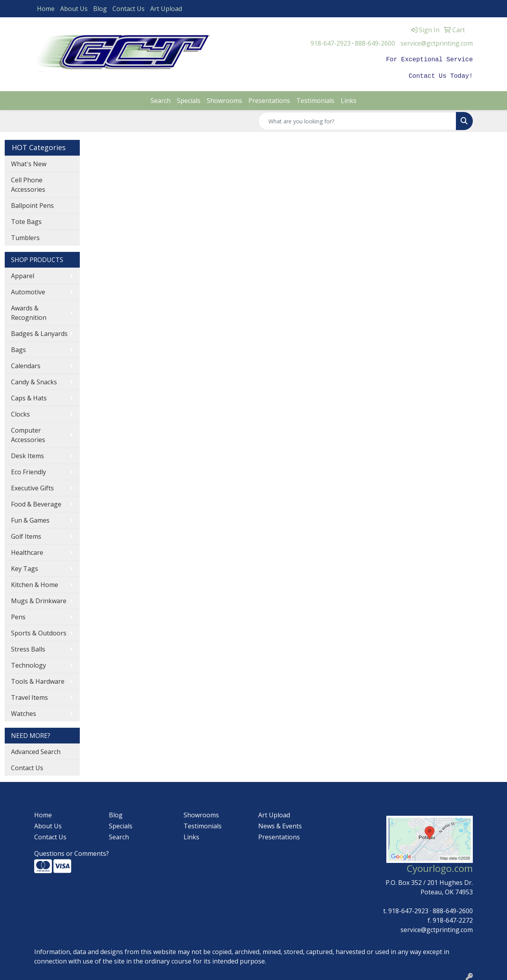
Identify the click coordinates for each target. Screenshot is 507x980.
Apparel (23, 274)
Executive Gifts (32, 486)
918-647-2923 (331, 43)
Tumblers (25, 236)
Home (46, 9)
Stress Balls (28, 648)
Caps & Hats (29, 396)
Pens (18, 615)
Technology (28, 664)
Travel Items (29, 696)
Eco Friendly (28, 470)
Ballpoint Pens (32, 204)
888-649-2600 (375, 43)
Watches (24, 712)
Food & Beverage (36, 503)
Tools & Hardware (38, 680)
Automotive (28, 290)
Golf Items (26, 535)
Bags (18, 348)
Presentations (269, 99)
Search (161, 99)
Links (349, 99)
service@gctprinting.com (437, 43)
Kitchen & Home (35, 583)
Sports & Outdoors (39, 631)
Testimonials (315, 99)
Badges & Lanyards (39, 332)
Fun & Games (30, 519)
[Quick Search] (357, 119)
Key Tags (25, 567)
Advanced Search (36, 750)
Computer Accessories (28, 433)
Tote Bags (26, 220)
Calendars (26, 364)
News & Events (280, 824)
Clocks (20, 413)
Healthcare (27, 551)
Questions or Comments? (72, 852)
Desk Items (28, 454)
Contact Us (129, 9)
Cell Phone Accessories (28, 183)
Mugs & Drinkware (39, 599)
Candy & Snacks (34, 380)
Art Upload (166, 9)
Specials (189, 99)
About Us (74, 9)
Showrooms (224, 99)
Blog (100, 9)
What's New (29, 162)
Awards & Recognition (29, 311)
